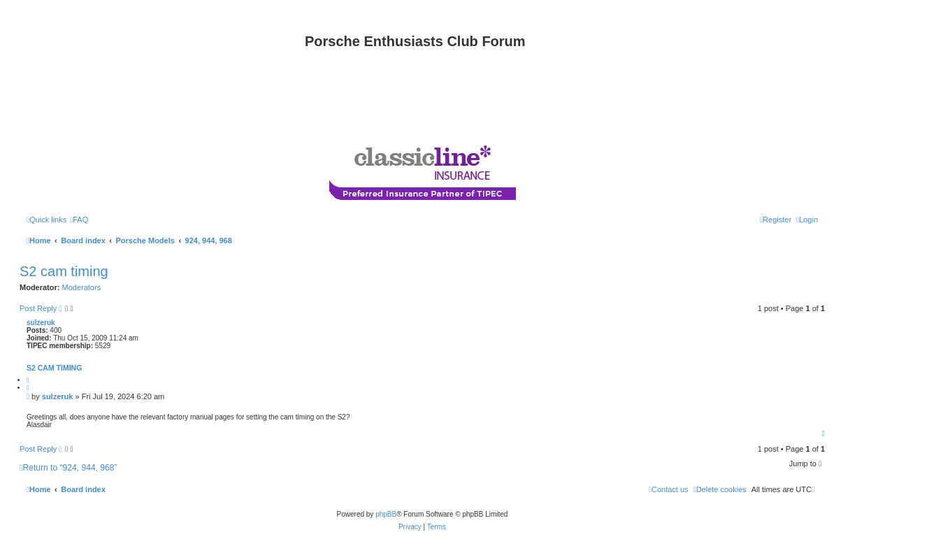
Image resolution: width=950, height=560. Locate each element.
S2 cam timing (64, 271)
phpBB (386, 514)
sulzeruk (41, 323)
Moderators (82, 287)
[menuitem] (79, 220)
